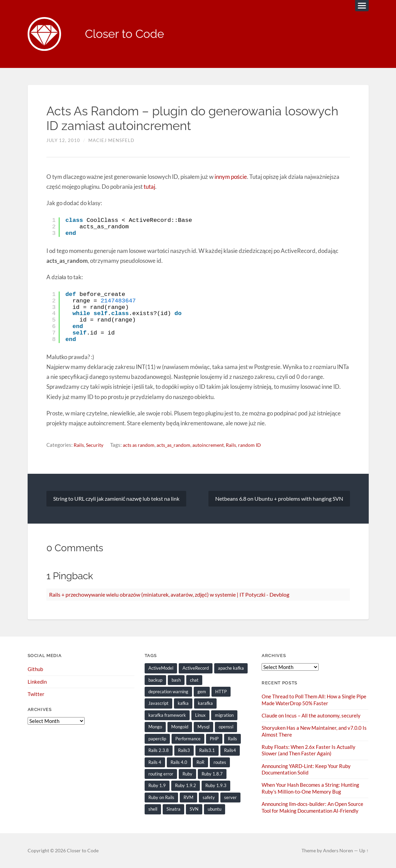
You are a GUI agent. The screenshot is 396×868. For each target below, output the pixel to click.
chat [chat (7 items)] (194, 680)
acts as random (142, 445)
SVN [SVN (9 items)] (194, 809)
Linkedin (37, 682)
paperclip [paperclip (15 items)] (157, 739)
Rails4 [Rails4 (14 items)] (230, 750)
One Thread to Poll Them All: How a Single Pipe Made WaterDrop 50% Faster (314, 700)
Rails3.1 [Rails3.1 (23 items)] (207, 750)
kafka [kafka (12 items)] (183, 703)
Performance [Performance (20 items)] (188, 739)
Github (35, 669)
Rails (79, 445)
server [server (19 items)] (230, 797)
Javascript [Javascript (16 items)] (158, 703)
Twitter (36, 694)
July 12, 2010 (63, 141)
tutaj (149, 187)
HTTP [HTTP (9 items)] (221, 692)
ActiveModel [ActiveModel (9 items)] (161, 668)
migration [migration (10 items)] (224, 715)
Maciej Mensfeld (111, 141)
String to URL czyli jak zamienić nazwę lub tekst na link (116, 499)
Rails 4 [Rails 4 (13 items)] (155, 762)
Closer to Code (127, 34)
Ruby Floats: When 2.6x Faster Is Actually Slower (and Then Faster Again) (309, 750)
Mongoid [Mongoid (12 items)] (180, 727)
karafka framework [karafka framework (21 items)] (167, 715)
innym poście (230, 177)
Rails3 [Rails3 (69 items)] (184, 750)
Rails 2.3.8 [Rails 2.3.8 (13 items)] (159, 750)
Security (96, 445)
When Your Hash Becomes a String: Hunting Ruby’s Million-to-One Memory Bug (310, 788)
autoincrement (215, 445)
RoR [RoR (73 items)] (200, 762)
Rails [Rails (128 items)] (232, 739)
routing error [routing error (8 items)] (161, 774)
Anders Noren (338, 850)
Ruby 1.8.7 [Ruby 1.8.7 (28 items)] (212, 774)
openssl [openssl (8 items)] (226, 727)
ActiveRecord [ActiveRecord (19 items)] (196, 668)
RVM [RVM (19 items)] (188, 797)
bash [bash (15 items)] (176, 680)
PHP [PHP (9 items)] (214, 739)
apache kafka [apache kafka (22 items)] (231, 668)
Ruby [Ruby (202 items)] (187, 774)
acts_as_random (179, 445)
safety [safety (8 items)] (209, 797)
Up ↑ (364, 850)
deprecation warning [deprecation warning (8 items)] (168, 692)
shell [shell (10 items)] (153, 809)
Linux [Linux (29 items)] (200, 715)
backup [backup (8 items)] (155, 680)
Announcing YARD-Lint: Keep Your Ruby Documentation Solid (306, 769)
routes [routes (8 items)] (220, 762)
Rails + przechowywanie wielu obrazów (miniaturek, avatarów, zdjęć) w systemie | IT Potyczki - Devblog (169, 594)
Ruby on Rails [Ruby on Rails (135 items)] (161, 797)
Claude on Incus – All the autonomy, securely (311, 715)
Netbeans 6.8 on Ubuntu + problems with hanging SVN (279, 499)
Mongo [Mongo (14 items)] (155, 727)
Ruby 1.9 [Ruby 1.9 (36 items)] (157, 785)
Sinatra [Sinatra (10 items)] (173, 809)
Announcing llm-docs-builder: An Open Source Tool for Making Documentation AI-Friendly (312, 807)
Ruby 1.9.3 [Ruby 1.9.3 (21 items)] (216, 785)
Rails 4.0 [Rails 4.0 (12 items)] (179, 762)
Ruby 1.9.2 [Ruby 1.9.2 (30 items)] (186, 785)
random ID (259, 445)
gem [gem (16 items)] (202, 692)
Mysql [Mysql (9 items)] (203, 727)
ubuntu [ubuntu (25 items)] (215, 809)
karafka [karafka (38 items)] (205, 703)
